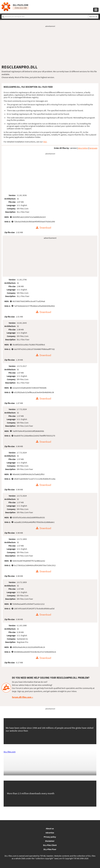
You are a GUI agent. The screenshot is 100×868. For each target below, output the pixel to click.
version (73, 148)
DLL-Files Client (50, 845)
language (93, 148)
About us (50, 828)
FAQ (45, 142)
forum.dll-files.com (22, 697)
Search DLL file (93, 17)
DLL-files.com (10, 752)
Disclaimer (50, 841)
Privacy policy (50, 837)
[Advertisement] (50, 46)
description (83, 148)
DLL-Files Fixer (50, 849)
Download (45, 228)
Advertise (50, 833)
